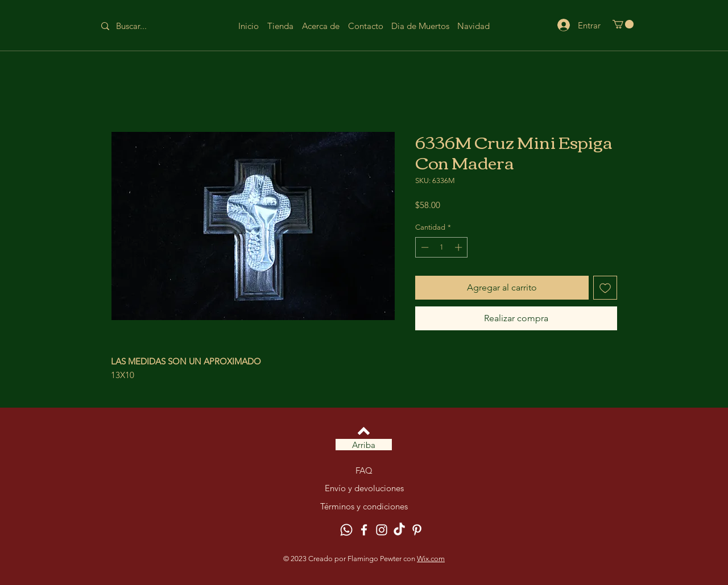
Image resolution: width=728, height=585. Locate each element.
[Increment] (460, 247)
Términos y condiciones (364, 506)
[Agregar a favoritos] (605, 288)
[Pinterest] (417, 530)
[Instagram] (382, 530)
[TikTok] (399, 530)
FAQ (364, 470)
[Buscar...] (140, 26)
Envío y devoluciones (364, 488)
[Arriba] (364, 445)
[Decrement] (424, 247)
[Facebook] (364, 530)
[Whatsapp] (346, 530)
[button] (623, 24)
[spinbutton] (442, 247)
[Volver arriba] (364, 431)
